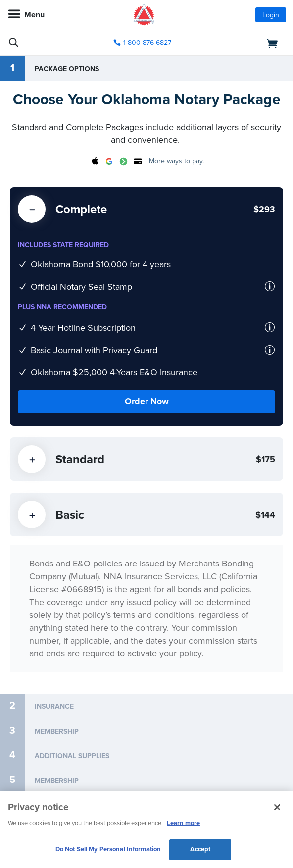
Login (271, 15)
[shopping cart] (242, 43)
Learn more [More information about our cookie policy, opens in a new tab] (183, 823)
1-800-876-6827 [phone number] (147, 43)
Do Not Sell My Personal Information (108, 849)
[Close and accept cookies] (277, 807)
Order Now (147, 401)
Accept (200, 849)
